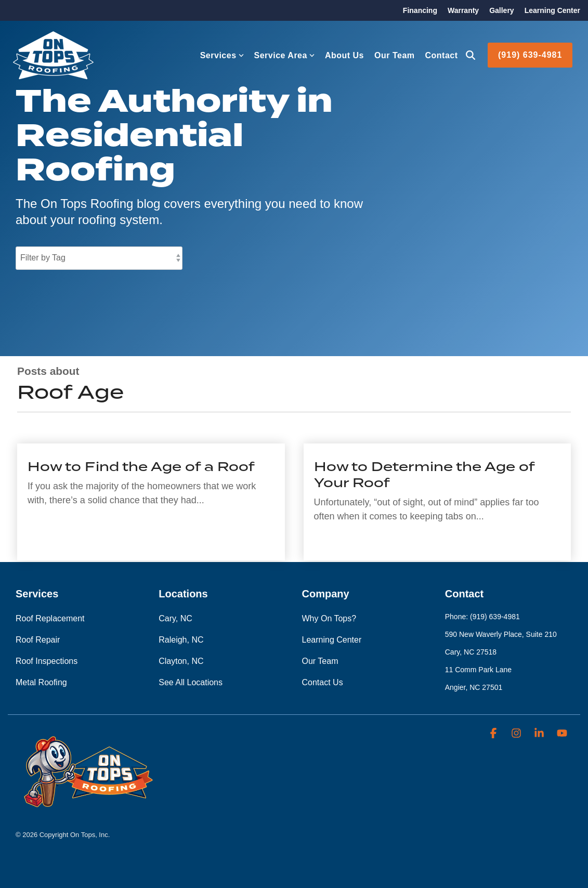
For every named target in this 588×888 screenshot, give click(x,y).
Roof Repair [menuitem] (38, 640)
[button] (494, 734)
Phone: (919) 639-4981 (482, 617)
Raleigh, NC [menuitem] (181, 640)
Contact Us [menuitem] (323, 682)
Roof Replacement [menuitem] (50, 618)
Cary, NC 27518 (471, 652)
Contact (442, 55)
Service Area (284, 55)
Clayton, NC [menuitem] (181, 661)
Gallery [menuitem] (501, 10)
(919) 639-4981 (530, 55)
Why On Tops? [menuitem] (329, 618)
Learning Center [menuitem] (552, 10)
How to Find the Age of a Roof (141, 467)
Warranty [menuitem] (463, 10)
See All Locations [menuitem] (191, 682)
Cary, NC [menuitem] (175, 618)
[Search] (471, 55)
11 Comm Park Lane (478, 670)
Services (222, 55)
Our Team (395, 55)
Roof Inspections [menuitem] (47, 661)
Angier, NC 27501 (474, 687)
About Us (344, 55)
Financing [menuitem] (420, 10)
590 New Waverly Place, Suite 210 (501, 634)
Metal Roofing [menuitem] (41, 682)
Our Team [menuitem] (320, 661)
